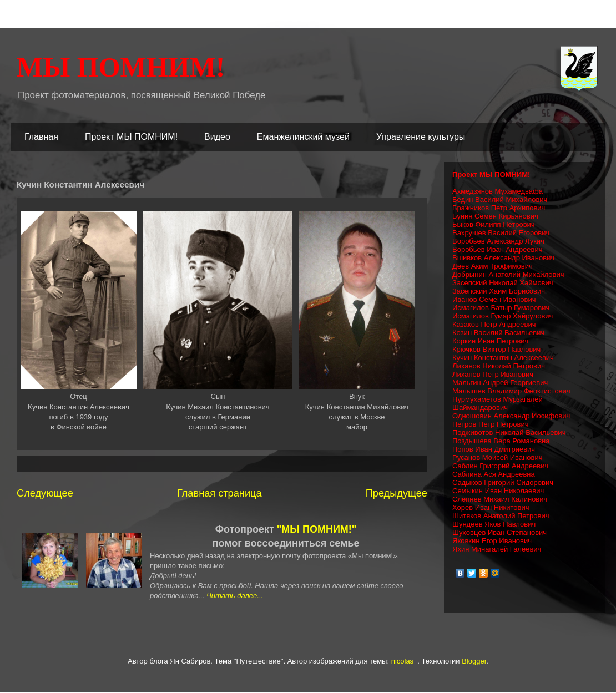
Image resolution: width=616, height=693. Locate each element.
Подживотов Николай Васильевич (509, 433)
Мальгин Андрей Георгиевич (500, 383)
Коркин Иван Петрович (490, 341)
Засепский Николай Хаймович (503, 283)
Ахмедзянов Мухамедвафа (498, 191)
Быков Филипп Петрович (494, 224)
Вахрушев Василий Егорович (501, 233)
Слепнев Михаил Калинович (500, 499)
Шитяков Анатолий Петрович (501, 516)
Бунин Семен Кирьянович (495, 216)
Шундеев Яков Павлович (494, 524)
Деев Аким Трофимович (493, 266)
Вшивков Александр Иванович (503, 258)
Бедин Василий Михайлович (500, 199)
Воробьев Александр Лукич (498, 241)
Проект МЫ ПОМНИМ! (131, 137)
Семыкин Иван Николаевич (498, 491)
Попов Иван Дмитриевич (494, 449)
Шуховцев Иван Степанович (499, 532)
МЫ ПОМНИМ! (121, 67)
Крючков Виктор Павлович (496, 349)
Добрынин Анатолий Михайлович (508, 274)
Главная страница (219, 493)
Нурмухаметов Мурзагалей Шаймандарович (498, 403)
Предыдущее (397, 493)
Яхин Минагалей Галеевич (497, 549)
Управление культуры (421, 137)
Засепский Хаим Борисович (499, 291)
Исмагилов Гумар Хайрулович (503, 316)
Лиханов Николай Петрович (499, 366)
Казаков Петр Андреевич (494, 324)
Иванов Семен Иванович (494, 299)
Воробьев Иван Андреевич (498, 249)
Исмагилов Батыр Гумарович (501, 308)
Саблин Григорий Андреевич (500, 466)
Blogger (474, 661)
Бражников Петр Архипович (499, 208)
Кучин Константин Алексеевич (503, 358)
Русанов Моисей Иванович (497, 457)
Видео (217, 137)
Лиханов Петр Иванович (493, 374)
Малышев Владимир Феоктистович (511, 391)
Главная (41, 137)
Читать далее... (235, 596)
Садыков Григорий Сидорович (503, 482)
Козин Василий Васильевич (498, 333)
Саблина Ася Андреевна (494, 474)
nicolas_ (405, 661)
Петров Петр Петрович (491, 424)
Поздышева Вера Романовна (501, 441)
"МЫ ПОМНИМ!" (317, 529)
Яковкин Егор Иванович (492, 541)
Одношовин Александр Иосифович (511, 416)
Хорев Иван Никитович (491, 507)
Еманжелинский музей (303, 137)
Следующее (45, 493)
